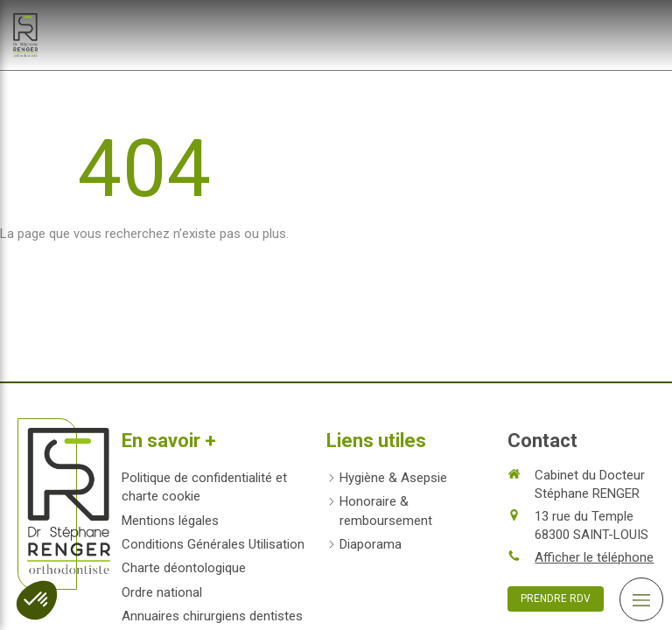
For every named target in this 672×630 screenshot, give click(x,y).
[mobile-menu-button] (641, 599)
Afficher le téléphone (594, 557)
